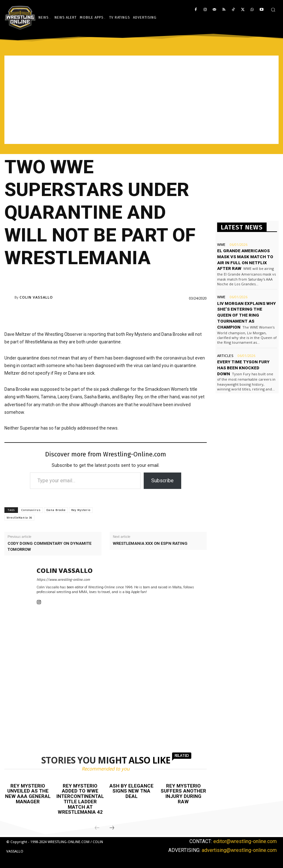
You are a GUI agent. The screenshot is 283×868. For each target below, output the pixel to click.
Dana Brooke (56, 510)
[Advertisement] (141, 100)
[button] (273, 10)
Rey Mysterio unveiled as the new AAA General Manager (28, 794)
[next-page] (112, 828)
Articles (225, 348)
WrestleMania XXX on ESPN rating (150, 543)
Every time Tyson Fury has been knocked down (243, 360)
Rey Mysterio (81, 510)
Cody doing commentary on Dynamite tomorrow (49, 546)
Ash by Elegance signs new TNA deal (131, 791)
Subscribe (162, 481)
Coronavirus (31, 510)
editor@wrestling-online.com (245, 841)
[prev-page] (97, 828)
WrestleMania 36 (19, 518)
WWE (221, 244)
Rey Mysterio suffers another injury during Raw (183, 794)
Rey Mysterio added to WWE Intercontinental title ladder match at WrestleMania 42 (80, 799)
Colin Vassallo (36, 297)
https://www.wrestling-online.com (63, 580)
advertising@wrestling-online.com (239, 850)
